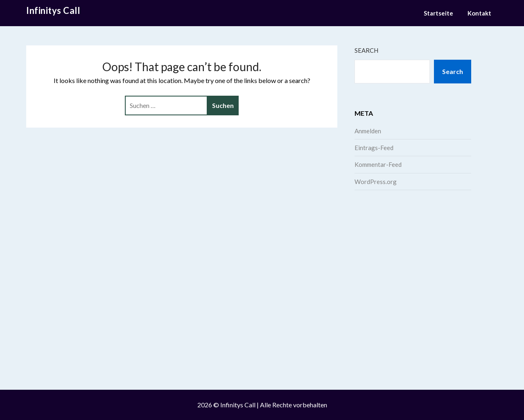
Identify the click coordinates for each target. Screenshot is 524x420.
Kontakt (479, 13)
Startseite (438, 13)
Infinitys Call (53, 10)
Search (366, 50)
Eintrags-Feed (374, 148)
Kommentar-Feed (378, 164)
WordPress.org (376, 182)
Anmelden (368, 131)
